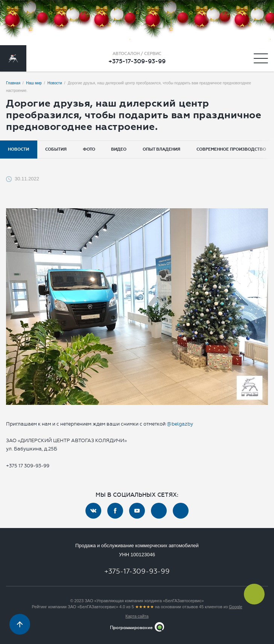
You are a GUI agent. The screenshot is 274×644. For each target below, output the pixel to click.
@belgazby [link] (180, 424)
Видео (119, 149)
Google (235, 607)
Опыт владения (161, 149)
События (56, 149)
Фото (89, 149)
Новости (18, 149)
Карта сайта (137, 616)
